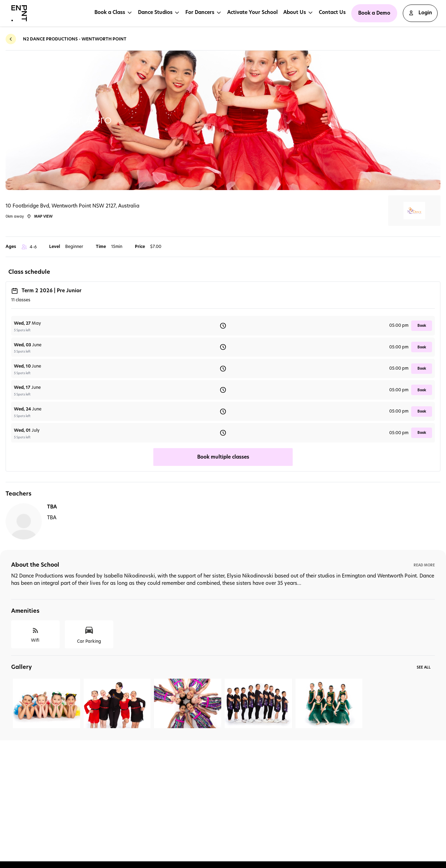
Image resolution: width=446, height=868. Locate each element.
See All (424, 667)
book (422, 325)
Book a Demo (374, 13)
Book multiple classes (223, 457)
